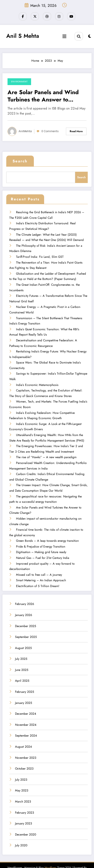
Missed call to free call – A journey (39, 564)
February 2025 (25, 680)
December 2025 (26, 614)
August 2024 (23, 735)
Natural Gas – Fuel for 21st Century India (42, 547)
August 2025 (23, 636)
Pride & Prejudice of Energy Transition (40, 536)
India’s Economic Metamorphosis (37, 379)
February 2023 (25, 801)
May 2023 (22, 779)
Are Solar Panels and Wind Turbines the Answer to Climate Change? (43, 96)
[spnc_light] (90, 36)
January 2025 (24, 691)
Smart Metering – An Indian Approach (41, 569)
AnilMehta (25, 131)
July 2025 (21, 647)
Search (20, 161)
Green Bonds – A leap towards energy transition (47, 531)
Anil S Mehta (23, 35)
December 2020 (26, 823)
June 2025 (22, 658)
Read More (76, 131)
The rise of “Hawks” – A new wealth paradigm (46, 449)
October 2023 (24, 757)
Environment (19, 81)
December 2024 (26, 702)
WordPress (50, 856)
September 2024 (26, 724)
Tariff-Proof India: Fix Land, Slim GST (40, 254)
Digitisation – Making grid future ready (41, 542)
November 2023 (26, 746)
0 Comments (50, 131)
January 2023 (24, 812)
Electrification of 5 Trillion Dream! (37, 574)
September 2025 (26, 625)
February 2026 (25, 592)
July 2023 (21, 768)
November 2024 (26, 713)
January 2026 (24, 603)
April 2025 (22, 669)
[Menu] (65, 36)
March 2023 (23, 790)
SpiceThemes (47, 860)
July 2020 (21, 834)
